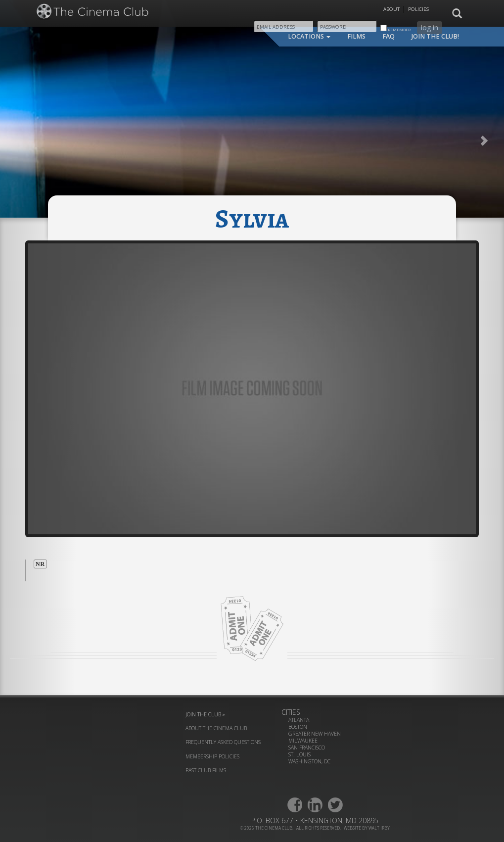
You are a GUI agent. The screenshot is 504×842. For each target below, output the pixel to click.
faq (389, 36)
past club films (206, 770)
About (391, 9)
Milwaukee (303, 741)
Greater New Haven (315, 734)
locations (309, 36)
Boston (298, 727)
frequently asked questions (223, 742)
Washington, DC (309, 761)
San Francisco (307, 748)
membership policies (212, 756)
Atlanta (299, 720)
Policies (418, 9)
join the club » (205, 714)
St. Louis (299, 754)
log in (430, 27)
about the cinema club (216, 728)
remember (395, 28)
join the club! (435, 36)
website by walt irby (367, 828)
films (356, 36)
